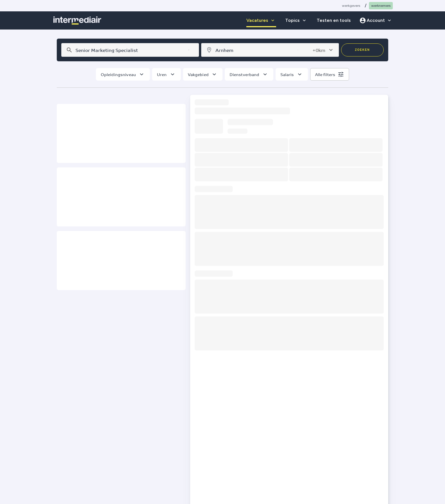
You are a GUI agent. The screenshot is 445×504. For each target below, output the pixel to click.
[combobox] (129, 50)
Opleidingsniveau (118, 74)
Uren (162, 74)
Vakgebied (198, 74)
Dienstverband (244, 74)
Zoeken (362, 50)
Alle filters (325, 74)
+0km (319, 50)
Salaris (287, 74)
